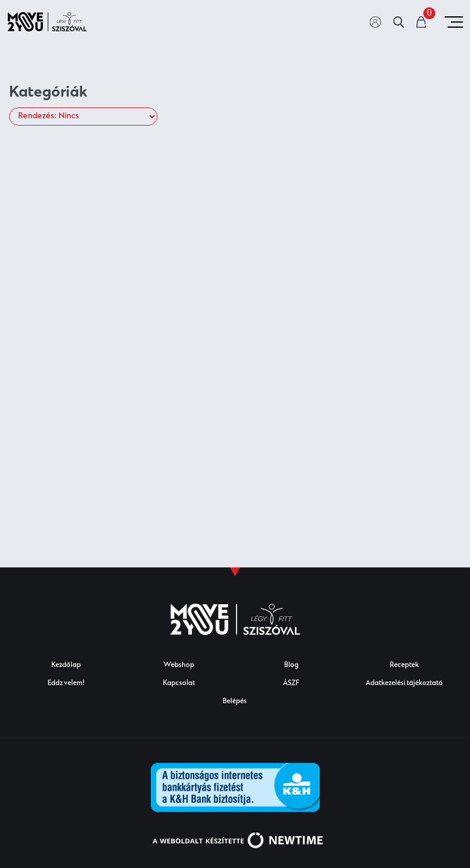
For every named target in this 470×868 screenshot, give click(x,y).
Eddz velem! (66, 684)
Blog (291, 665)
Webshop (179, 665)
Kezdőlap (66, 665)
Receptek (404, 665)
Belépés (235, 702)
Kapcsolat (179, 684)
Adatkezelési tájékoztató (404, 684)
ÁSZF (291, 684)
